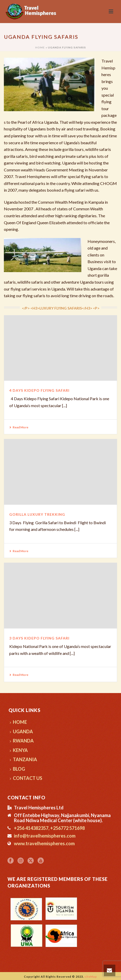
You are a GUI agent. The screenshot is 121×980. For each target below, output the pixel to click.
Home (40, 47)
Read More (19, 427)
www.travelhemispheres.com (44, 843)
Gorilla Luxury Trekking (37, 514)
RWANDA (22, 741)
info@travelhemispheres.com (45, 836)
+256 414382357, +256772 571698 (49, 828)
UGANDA (21, 731)
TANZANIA (23, 759)
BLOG (17, 769)
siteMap (91, 977)
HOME (18, 722)
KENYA (19, 750)
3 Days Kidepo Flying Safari (39, 638)
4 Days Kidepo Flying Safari (39, 390)
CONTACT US (26, 778)
